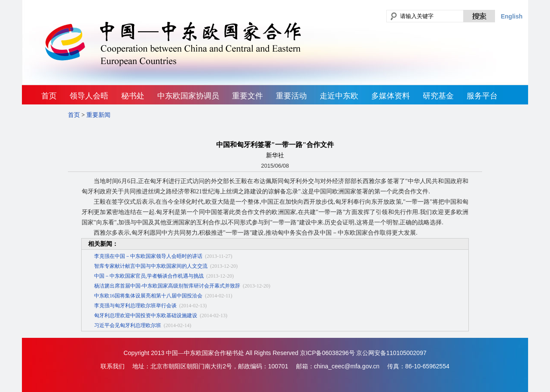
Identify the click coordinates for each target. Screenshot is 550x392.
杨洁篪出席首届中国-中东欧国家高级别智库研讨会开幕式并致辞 (167, 286)
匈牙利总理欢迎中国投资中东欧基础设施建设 (146, 315)
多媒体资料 (391, 96)
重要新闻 (98, 115)
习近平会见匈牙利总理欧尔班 (128, 325)
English (512, 16)
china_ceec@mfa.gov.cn (347, 366)
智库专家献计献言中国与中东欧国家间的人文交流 (151, 266)
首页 (49, 96)
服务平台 (482, 96)
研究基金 (438, 96)
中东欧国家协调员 (188, 96)
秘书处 (133, 96)
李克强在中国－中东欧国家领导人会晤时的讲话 (148, 256)
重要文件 (247, 96)
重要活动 (291, 96)
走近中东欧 (339, 96)
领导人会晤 (89, 96)
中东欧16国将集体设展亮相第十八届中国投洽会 (148, 296)
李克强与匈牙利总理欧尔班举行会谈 (135, 306)
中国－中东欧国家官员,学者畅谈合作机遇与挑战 (149, 276)
